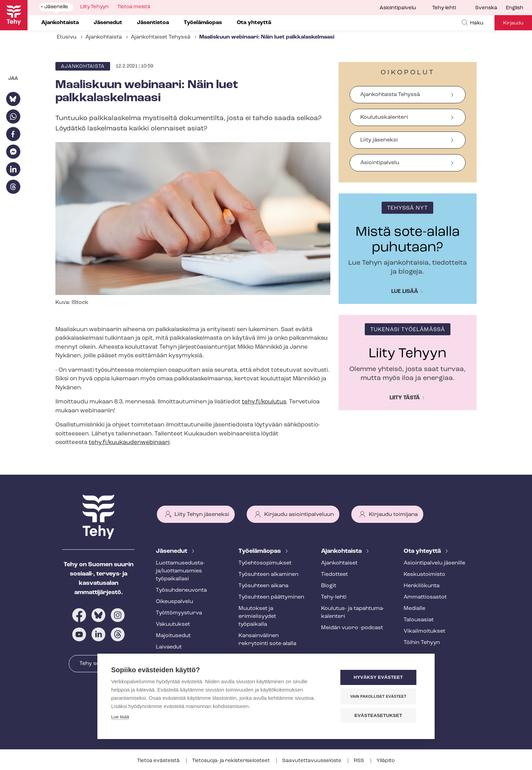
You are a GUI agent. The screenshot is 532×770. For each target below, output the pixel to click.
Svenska (486, 8)
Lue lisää (405, 292)
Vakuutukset (173, 624)
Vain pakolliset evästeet (379, 696)
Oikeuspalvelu (174, 602)
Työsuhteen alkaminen (268, 574)
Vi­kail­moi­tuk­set (424, 631)
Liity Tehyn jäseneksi (202, 515)
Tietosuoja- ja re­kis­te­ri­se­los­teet (231, 761)
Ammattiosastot (425, 597)
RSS (359, 761)
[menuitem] (491, 8)
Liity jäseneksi (379, 140)
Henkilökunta (422, 586)
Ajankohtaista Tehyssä (390, 95)
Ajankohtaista (104, 37)
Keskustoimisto (424, 574)
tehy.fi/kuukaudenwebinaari (129, 442)
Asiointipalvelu (398, 8)
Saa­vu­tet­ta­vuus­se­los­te (312, 761)
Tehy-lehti (444, 8)
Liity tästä (405, 398)
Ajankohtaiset (339, 563)
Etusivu (67, 37)
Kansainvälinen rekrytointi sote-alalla (267, 640)
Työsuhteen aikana (263, 586)
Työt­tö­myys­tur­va (179, 613)
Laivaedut (169, 647)
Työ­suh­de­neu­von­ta (181, 590)
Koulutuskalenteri (384, 117)
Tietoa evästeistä (159, 761)
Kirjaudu (513, 23)
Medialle (414, 609)
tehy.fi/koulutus (264, 402)
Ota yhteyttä (423, 551)
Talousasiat (419, 620)
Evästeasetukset (379, 715)
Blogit (329, 586)
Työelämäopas (260, 551)
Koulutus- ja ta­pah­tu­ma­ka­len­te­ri (353, 613)
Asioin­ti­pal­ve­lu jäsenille (434, 563)
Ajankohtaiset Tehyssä (161, 37)
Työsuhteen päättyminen (271, 597)
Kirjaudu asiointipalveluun (299, 515)
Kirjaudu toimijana (393, 515)
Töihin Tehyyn (422, 643)
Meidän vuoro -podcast (352, 628)
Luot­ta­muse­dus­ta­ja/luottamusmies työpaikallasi (180, 571)
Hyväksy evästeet (379, 678)
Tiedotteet (334, 574)
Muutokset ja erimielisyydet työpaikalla (257, 616)
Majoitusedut (173, 636)
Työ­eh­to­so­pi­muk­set (265, 563)
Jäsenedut (172, 551)
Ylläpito (386, 761)
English (515, 8)
